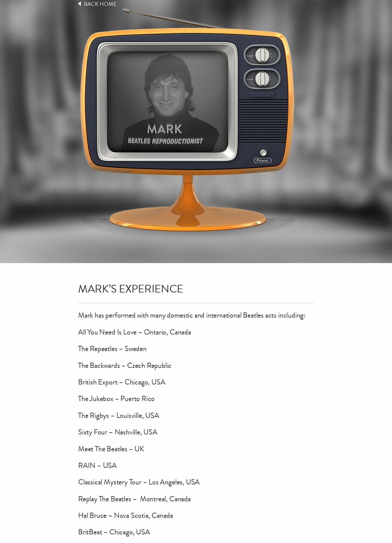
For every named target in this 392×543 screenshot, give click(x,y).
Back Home (100, 4)
